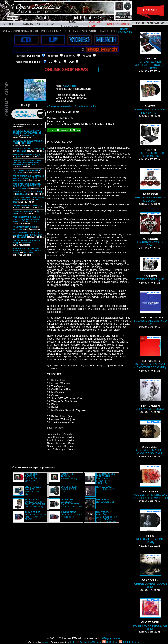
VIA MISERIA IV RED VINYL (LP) (35, 478)
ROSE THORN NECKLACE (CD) (150, 614)
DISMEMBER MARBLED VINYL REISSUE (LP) (150, 438)
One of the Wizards (91, 643)
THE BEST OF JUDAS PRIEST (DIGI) (71, 515)
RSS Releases (129, 643)
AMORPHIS (70, 86)
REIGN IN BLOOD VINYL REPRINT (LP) (150, 97)
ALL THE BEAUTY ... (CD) (106, 489)
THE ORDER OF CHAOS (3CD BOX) (150, 185)
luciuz (45, 643)
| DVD (71, 62)
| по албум (70, 56)
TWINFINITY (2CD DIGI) (69, 489)
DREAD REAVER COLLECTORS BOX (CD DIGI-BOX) (150, 51)
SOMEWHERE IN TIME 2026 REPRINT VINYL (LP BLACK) (35, 503)
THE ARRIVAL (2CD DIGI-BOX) (150, 230)
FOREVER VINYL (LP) (150, 269)
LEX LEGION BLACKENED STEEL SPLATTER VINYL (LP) (72, 503)
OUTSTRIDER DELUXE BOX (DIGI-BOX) (150, 141)
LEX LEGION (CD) (105, 501)
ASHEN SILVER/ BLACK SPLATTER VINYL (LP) (106, 479)
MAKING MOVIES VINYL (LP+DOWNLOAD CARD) (150, 352)
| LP (60, 62)
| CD (50, 62)
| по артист (52, 56)
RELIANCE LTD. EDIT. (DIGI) (150, 527)
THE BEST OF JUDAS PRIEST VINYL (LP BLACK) (36, 516)
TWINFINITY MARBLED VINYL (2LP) (33, 490)
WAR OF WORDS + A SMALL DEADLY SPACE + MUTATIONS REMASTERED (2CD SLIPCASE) (101, 518)
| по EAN (86, 56)
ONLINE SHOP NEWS (66, 69)
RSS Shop (110, 643)
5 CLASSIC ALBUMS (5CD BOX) (150, 308)
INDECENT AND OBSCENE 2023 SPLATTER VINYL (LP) (150, 482)
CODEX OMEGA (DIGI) (150, 395)
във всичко (34, 56)
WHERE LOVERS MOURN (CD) (150, 571)
